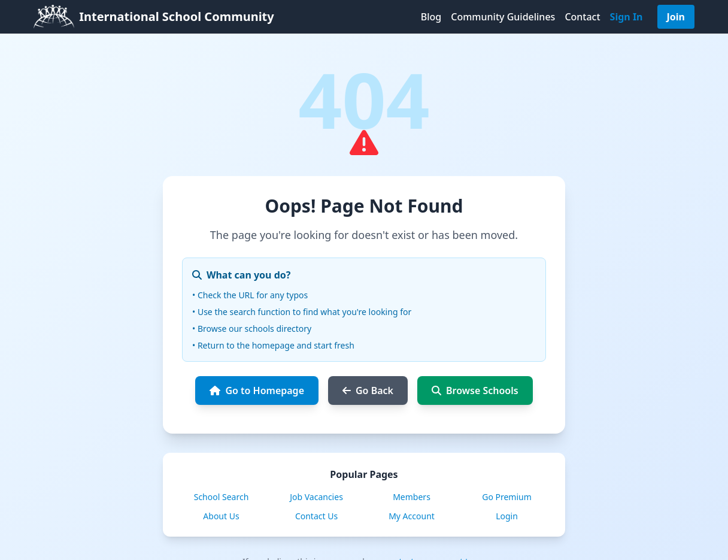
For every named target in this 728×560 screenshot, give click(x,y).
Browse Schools (475, 391)
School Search (222, 497)
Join (676, 17)
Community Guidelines (503, 17)
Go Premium (507, 497)
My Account (412, 516)
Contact (582, 17)
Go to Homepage (257, 391)
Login (507, 516)
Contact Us (316, 516)
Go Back (368, 391)
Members (412, 497)
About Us (221, 516)
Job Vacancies (316, 497)
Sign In (627, 17)
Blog (431, 17)
